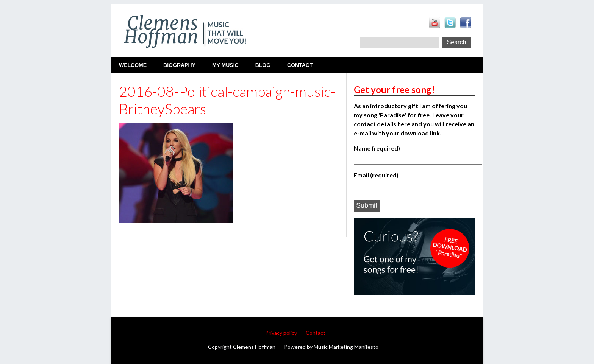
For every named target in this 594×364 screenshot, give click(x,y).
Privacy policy (281, 333)
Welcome (133, 65)
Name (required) (414, 153)
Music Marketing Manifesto (346, 347)
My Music (225, 65)
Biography (179, 65)
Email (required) (414, 180)
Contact (300, 65)
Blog (263, 65)
